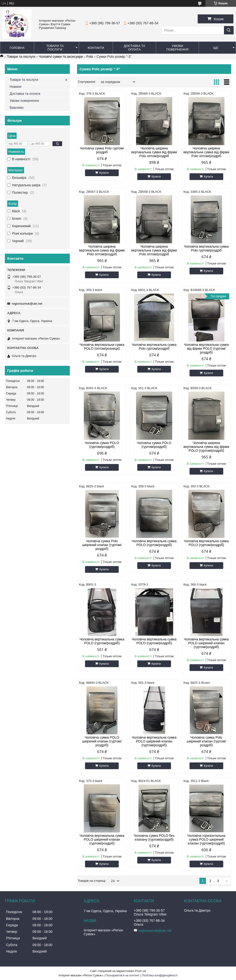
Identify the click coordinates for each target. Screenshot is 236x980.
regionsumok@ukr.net (27, 304)
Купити (104, 173)
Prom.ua (141, 971)
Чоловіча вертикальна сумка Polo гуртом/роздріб (206, 248)
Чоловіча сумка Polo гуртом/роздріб (102, 150)
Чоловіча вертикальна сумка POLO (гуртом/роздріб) (154, 543)
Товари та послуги (55, 48)
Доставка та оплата (134, 48)
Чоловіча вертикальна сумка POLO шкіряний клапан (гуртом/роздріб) (206, 643)
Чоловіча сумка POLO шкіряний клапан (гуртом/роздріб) (102, 741)
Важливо (17, 108)
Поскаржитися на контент (122, 975)
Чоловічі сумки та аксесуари (61, 57)
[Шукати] (229, 30)
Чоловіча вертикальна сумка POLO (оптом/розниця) (102, 347)
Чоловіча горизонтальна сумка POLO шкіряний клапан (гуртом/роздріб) (206, 839)
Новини (16, 87)
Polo (90, 57)
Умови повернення (177, 48)
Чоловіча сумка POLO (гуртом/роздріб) (102, 445)
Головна (17, 48)
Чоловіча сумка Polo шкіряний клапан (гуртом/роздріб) (102, 545)
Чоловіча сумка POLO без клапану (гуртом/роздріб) (154, 838)
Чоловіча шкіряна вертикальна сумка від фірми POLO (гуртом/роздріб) (206, 447)
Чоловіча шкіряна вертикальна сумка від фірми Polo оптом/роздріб (154, 152)
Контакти (96, 48)
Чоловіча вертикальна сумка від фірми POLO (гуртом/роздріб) (206, 348)
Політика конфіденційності (160, 975)
